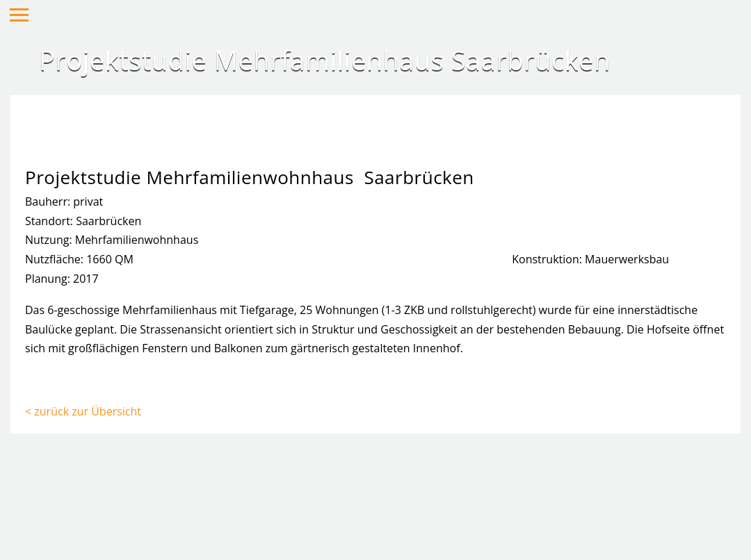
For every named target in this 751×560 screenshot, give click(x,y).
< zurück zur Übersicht (83, 411)
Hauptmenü (19, 15)
